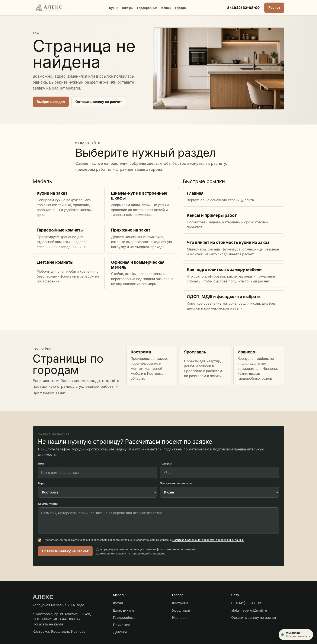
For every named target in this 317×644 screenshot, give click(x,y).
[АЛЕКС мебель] (50, 8)
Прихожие (122, 625)
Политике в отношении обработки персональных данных (208, 540)
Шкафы (128, 8)
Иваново (179, 618)
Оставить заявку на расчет (99, 102)
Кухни (114, 8)
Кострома (180, 603)
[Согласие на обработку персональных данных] (40, 540)
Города (180, 8)
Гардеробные (147, 8)
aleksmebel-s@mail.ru (249, 610)
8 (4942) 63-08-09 (243, 8)
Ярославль (181, 610)
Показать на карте (48, 624)
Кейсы (166, 8)
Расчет (274, 7)
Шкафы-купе (124, 610)
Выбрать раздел (51, 102)
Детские (120, 632)
